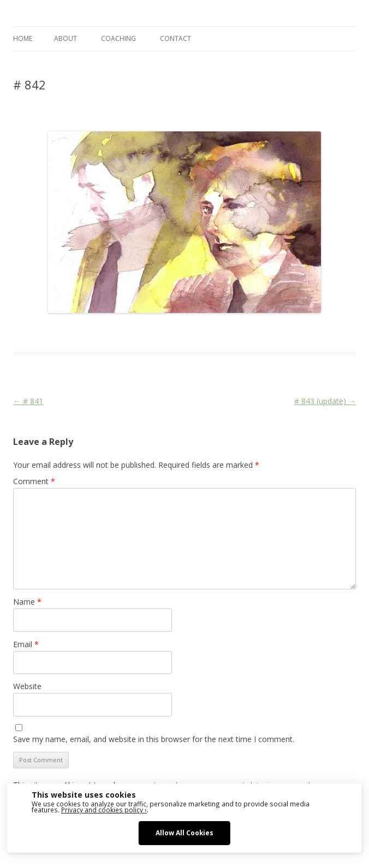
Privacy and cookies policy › (104, 810)
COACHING (118, 38)
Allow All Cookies (184, 833)
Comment (34, 481)
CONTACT (175, 38)
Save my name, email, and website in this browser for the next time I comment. (154, 739)
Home (23, 38)
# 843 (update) (325, 401)
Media (194, 333)
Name (27, 602)
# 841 (28, 401)
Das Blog (110, 333)
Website (27, 686)
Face (173, 333)
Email (26, 644)
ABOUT (66, 38)
